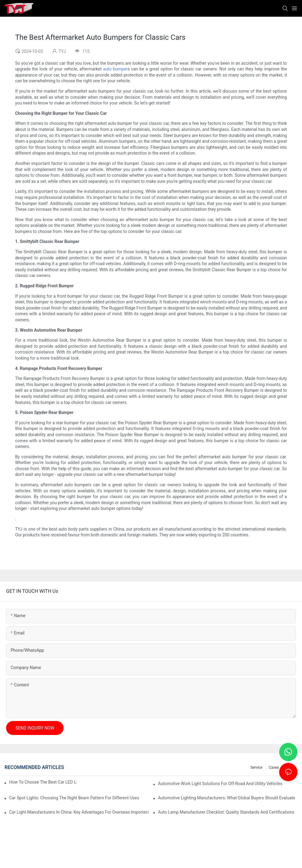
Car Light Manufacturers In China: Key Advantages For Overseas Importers (79, 812)
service (257, 767)
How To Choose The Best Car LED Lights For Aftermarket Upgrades (43, 782)
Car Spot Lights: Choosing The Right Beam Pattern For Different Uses (74, 798)
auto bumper (115, 69)
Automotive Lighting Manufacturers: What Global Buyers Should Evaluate (226, 798)
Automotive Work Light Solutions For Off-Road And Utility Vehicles (220, 784)
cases (274, 767)
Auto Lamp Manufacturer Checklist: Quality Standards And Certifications (226, 812)
